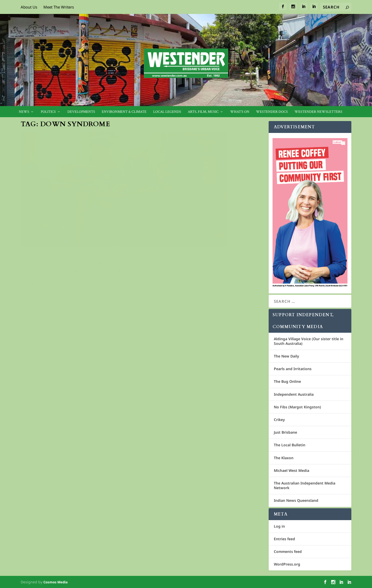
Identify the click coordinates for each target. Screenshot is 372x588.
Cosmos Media (56, 582)
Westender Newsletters (318, 112)
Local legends (167, 112)
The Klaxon (284, 458)
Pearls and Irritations (293, 369)
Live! (89, 224)
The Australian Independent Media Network (305, 485)
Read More (40, 252)
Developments (81, 112)
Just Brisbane (285, 432)
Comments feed (288, 551)
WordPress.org (287, 564)
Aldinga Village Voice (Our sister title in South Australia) (309, 341)
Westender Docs (272, 112)
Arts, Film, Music (203, 112)
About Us (29, 7)
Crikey (279, 420)
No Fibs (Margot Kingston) (297, 407)
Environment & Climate (124, 112)
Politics (48, 112)
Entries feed (284, 539)
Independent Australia (294, 394)
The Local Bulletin (290, 445)
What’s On (240, 112)
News (24, 112)
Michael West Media (292, 470)
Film (81, 224)
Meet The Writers (59, 7)
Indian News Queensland (296, 500)
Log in (279, 526)
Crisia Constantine (43, 224)
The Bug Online (287, 381)
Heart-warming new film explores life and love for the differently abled (76, 214)
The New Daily (286, 356)
